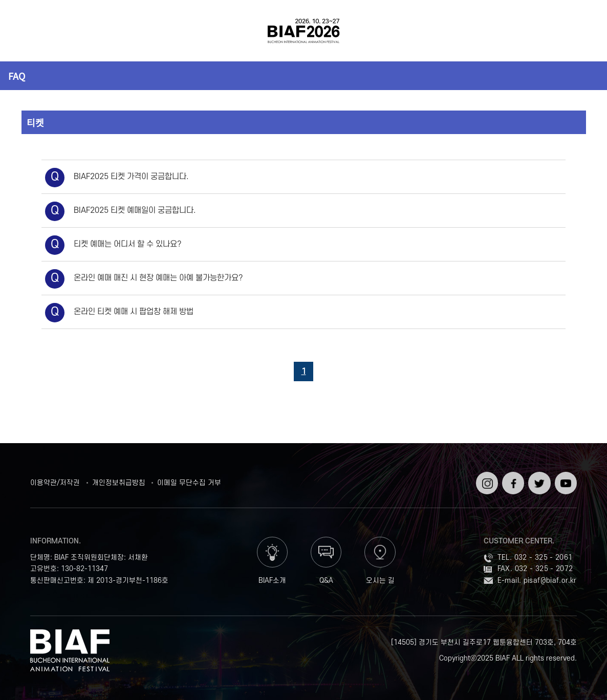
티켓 (35, 122)
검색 (579, 31)
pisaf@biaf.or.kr (550, 581)
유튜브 (565, 476)
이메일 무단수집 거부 (189, 483)
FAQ (17, 76)
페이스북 (512, 480)
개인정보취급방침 (119, 483)
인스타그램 (486, 480)
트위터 (538, 476)
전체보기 (28, 31)
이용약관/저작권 (55, 483)
